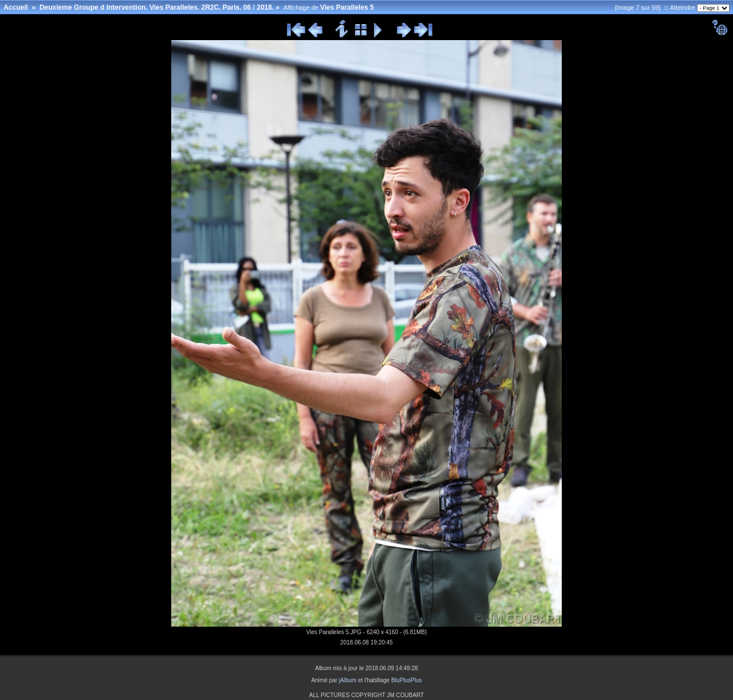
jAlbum (348, 680)
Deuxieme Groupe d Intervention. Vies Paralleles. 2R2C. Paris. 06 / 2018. (157, 7)
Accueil (16, 7)
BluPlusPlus (406, 680)
